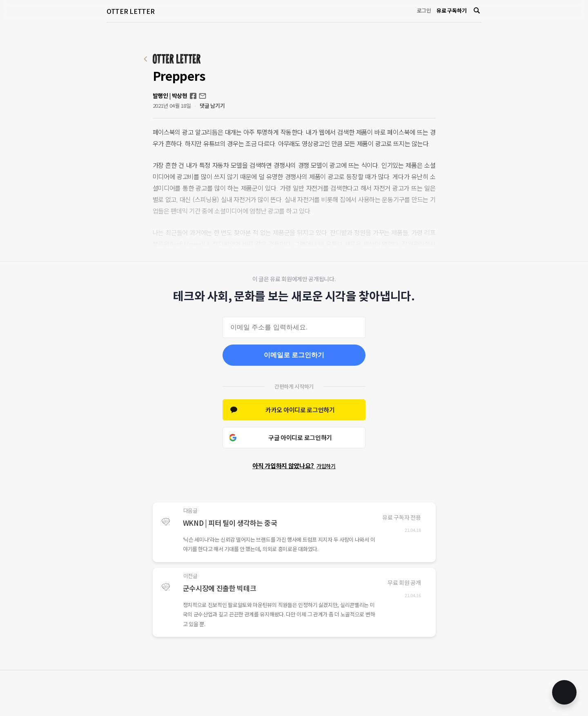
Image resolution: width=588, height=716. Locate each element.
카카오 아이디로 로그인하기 (300, 410)
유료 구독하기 (451, 10)
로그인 (424, 10)
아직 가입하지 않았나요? (294, 466)
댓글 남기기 (212, 106)
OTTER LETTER (130, 11)
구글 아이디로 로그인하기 (300, 437)
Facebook (193, 96)
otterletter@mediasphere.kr (203, 96)
